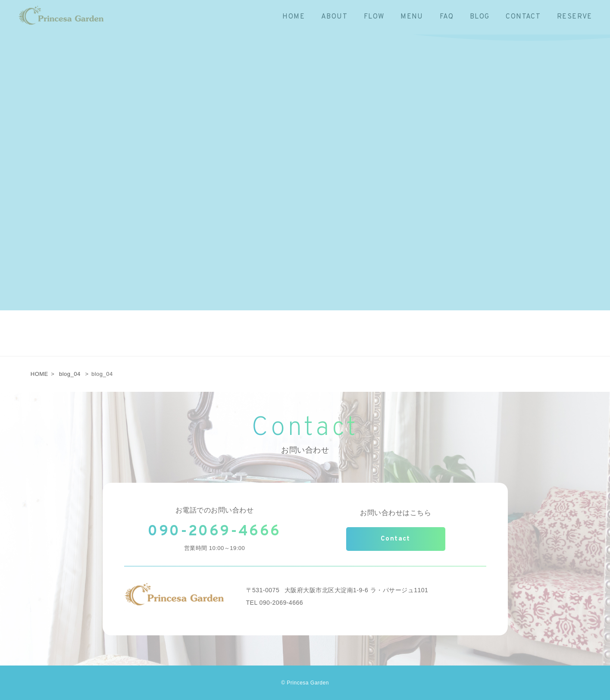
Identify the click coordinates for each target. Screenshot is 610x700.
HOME (39, 374)
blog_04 (70, 374)
